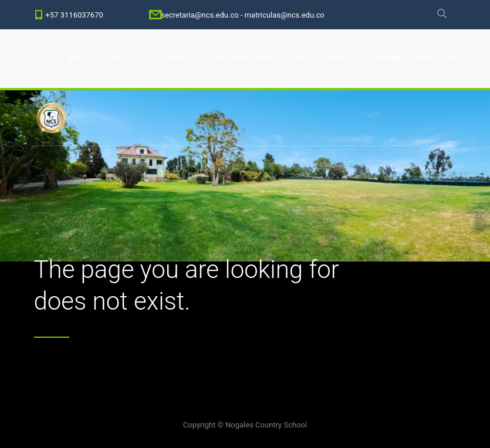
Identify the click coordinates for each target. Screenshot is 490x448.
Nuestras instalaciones (263, 58)
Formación (181, 58)
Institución (125, 58)
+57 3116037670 (75, 15)
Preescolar (434, 58)
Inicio (80, 58)
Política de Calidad (361, 58)
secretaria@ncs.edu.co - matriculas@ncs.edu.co (242, 15)
